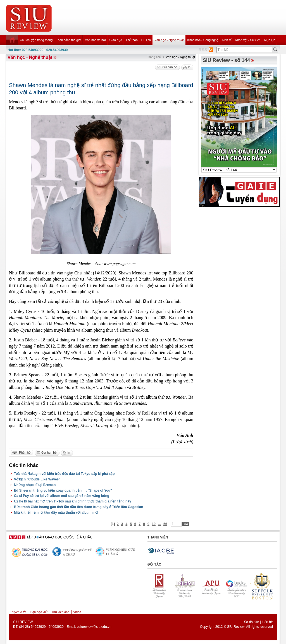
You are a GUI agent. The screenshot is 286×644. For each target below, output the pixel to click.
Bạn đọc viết (39, 612)
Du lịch (146, 40)
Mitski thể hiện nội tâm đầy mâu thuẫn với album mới (56, 513)
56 (165, 524)
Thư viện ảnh (60, 612)
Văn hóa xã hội (95, 40)
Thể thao (131, 40)
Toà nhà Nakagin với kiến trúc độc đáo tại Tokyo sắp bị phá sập (64, 474)
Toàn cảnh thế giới (69, 40)
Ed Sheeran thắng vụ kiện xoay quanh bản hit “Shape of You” (63, 490)
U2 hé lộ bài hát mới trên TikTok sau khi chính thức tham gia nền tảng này (73, 501)
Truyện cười (18, 612)
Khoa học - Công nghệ (203, 40)
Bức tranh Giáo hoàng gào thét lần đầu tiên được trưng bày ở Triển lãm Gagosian (78, 507)
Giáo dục (116, 40)
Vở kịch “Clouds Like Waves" (37, 479)
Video (77, 612)
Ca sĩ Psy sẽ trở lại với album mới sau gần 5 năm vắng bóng (62, 496)
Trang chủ (154, 57)
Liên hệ (267, 622)
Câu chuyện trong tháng (36, 40)
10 (154, 524)
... (159, 524)
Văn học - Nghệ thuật (169, 40)
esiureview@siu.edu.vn (94, 627)
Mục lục (270, 40)
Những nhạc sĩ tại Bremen (35, 485)
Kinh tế (227, 40)
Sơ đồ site (251, 622)
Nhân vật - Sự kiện (248, 40)
